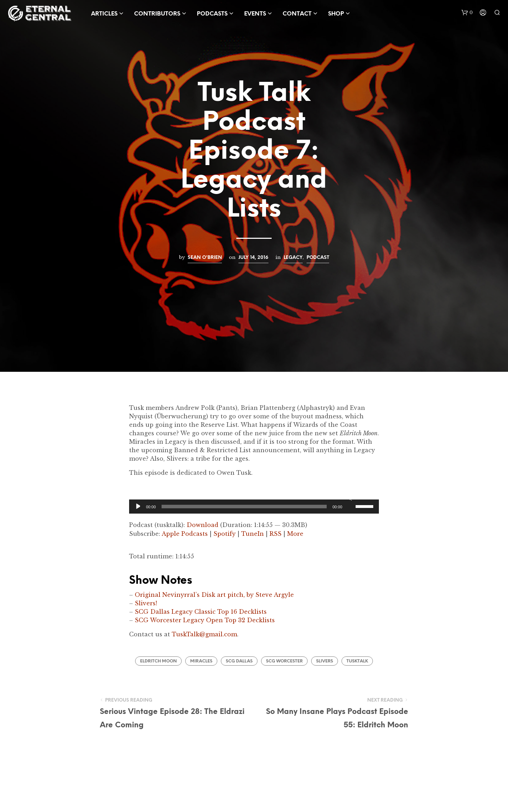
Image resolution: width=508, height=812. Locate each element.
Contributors (157, 14)
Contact (297, 14)
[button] (467, 13)
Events (255, 14)
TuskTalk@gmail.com (204, 634)
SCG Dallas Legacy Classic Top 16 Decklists (201, 612)
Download (202, 525)
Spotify (225, 534)
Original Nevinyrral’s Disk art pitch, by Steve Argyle (214, 595)
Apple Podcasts (185, 534)
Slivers (325, 661)
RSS (276, 534)
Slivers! (146, 603)
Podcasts (212, 14)
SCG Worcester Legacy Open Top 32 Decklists (205, 620)
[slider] (244, 507)
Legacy (293, 257)
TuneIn (253, 534)
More (295, 534)
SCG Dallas (239, 661)
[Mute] (349, 497)
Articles (104, 14)
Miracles (201, 661)
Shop (336, 14)
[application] (254, 507)
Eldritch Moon (158, 661)
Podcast (318, 257)
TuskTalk (357, 661)
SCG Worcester (284, 661)
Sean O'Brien (205, 257)
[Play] (137, 507)
